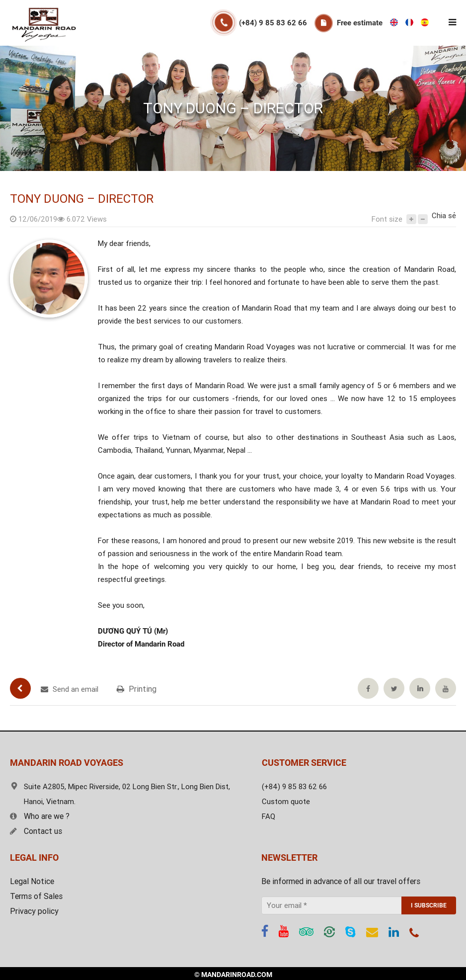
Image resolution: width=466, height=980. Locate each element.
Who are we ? (40, 816)
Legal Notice (32, 881)
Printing (137, 689)
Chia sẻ (444, 216)
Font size (387, 219)
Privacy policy (34, 911)
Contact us (36, 831)
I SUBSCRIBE (429, 905)
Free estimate (360, 23)
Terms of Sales (36, 896)
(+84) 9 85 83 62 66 (273, 23)
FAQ (269, 817)
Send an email (70, 689)
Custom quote (286, 802)
